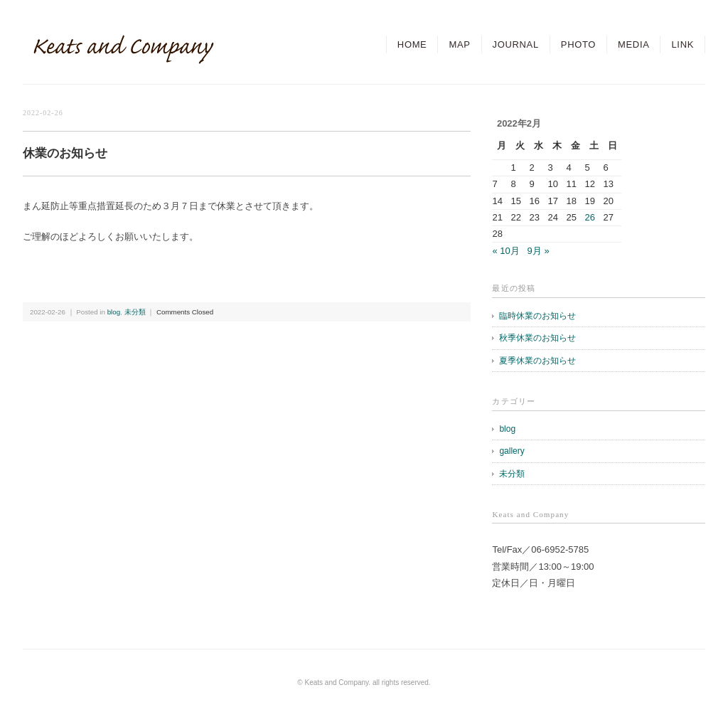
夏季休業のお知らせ (537, 361)
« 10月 (505, 251)
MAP (459, 44)
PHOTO (578, 44)
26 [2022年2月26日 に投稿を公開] (589, 217)
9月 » (539, 251)
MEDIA (633, 44)
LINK (682, 44)
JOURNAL (516, 44)
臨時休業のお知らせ (537, 316)
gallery (512, 451)
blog (114, 312)
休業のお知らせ (65, 153)
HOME (412, 44)
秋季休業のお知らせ (537, 338)
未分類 (135, 312)
